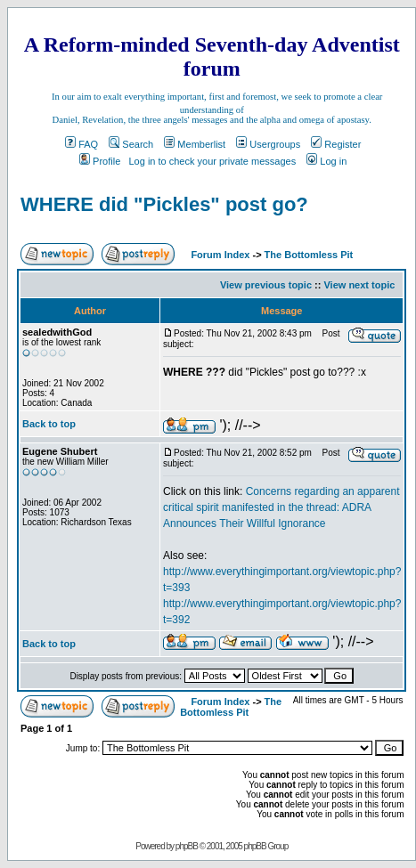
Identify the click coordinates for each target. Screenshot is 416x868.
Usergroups (268, 144)
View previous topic (266, 285)
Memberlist (195, 144)
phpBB (187, 846)
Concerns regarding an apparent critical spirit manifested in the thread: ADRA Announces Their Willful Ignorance (281, 507)
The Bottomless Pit (309, 255)
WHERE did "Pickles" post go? (164, 204)
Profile (100, 161)
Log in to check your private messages (212, 161)
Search (131, 144)
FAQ (82, 144)
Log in (326, 161)
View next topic (359, 285)
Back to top (49, 424)
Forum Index (219, 255)
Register (336, 144)
